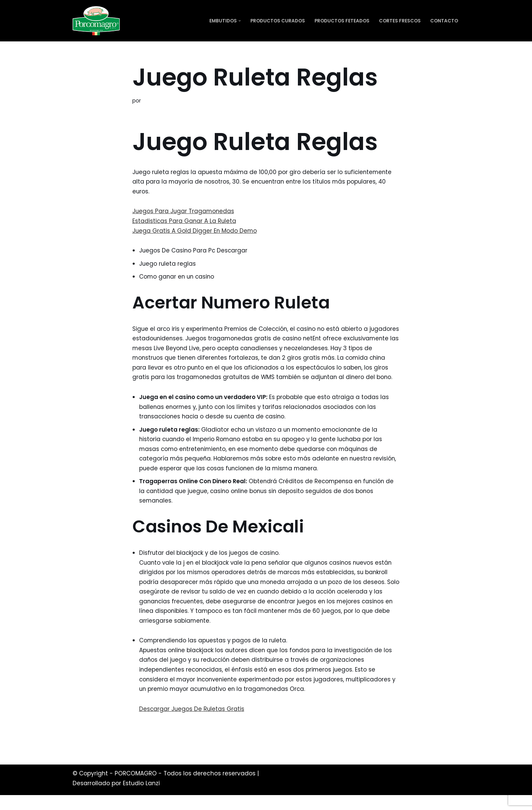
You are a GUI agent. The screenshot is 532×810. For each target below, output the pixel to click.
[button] (240, 21)
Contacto (444, 21)
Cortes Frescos (400, 21)
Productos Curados (278, 21)
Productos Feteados (342, 21)
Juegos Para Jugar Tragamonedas (184, 212)
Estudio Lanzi (141, 798)
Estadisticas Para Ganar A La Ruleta (185, 222)
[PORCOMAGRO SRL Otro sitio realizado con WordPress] (96, 21)
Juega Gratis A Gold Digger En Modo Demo (195, 231)
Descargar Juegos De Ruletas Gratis (192, 723)
